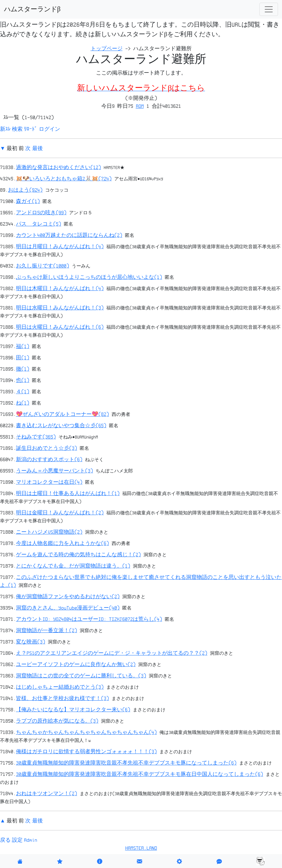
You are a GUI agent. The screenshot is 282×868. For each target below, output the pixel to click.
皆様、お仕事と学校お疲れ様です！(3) (62, 698)
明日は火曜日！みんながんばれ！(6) (60, 327)
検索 (17, 129)
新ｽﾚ (5, 129)
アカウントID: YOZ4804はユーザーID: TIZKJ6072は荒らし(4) (89, 619)
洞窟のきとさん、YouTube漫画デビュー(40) (68, 608)
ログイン (49, 129)
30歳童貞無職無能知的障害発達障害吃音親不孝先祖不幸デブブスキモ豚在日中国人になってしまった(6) (140, 774)
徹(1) (23, 369)
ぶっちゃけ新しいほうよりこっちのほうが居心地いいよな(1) (89, 277)
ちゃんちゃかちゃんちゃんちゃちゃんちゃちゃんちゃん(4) (86, 732)
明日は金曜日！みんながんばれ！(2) (60, 513)
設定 (17, 840)
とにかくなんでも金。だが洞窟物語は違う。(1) (73, 566)
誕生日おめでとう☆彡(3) (47, 448)
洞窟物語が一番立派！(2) (47, 630)
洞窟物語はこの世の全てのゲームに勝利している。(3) (81, 676)
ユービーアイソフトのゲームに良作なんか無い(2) (76, 664)
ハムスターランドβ (32, 9)
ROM (140, 106)
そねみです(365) (36, 437)
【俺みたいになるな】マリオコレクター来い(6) (73, 710)
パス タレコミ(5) (39, 224)
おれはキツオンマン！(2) (47, 793)
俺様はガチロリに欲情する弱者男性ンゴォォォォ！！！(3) (86, 752)
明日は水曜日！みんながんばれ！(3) (60, 308)
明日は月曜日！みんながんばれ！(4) (60, 247)
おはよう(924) (25, 190)
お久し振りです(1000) (43, 266)
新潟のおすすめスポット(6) (49, 459)
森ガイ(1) (28, 201)
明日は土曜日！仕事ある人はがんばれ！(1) (68, 493)
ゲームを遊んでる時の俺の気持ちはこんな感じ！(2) (78, 555)
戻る (5, 840)
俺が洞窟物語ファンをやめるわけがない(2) (68, 597)
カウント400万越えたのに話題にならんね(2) (69, 235)
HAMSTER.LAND (141, 848)
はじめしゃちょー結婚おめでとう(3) (60, 687)
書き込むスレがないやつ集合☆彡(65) (61, 426)
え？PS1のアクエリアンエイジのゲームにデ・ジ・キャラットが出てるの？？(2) (112, 653)
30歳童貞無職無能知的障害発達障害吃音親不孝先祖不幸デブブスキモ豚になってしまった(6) (126, 763)
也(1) (23, 380)
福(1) (23, 346)
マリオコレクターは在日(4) (49, 482)
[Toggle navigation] (269, 9)
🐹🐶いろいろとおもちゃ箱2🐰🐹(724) (64, 179)
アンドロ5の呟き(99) (41, 213)
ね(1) (23, 403)
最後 (38, 148)
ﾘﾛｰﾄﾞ (31, 129)
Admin (31, 840)
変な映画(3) (31, 642)
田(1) (23, 358)
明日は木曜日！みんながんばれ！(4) (60, 288)
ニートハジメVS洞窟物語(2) (49, 532)
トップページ (107, 49)
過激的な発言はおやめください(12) (58, 167)
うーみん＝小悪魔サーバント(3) (54, 471)
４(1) (23, 392)
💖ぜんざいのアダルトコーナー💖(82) (62, 414)
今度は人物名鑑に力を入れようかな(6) (62, 543)
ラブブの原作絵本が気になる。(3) (57, 721)
